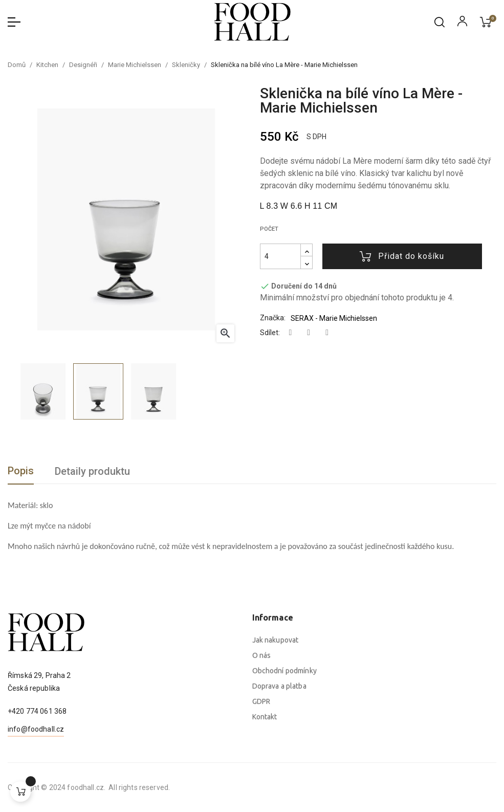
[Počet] (280, 256)
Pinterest (327, 333)
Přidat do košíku (402, 256)
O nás (262, 755)
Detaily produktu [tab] (92, 471)
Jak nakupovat (276, 739)
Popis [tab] (21, 471)
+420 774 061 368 (37, 755)
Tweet (309, 333)
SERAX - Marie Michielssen (334, 318)
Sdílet (291, 333)
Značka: (273, 318)
